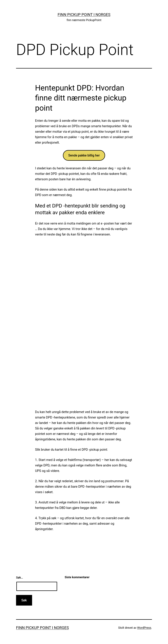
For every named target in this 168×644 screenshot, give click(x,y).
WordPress (144, 628)
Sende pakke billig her (84, 155)
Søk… (19, 577)
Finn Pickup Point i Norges (84, 15)
